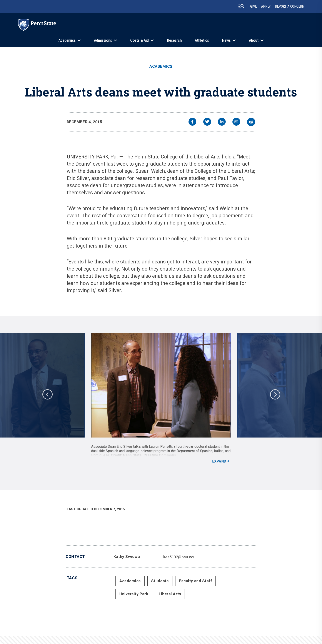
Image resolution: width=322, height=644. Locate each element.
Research (174, 40)
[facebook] (192, 122)
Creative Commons (160, 455)
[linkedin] (222, 122)
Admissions (103, 40)
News (226, 40)
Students (160, 581)
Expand (219, 461)
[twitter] (207, 122)
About (254, 40)
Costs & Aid (139, 40)
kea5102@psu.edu (179, 557)
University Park (134, 594)
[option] (161, 398)
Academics (67, 40)
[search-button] (241, 6)
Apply (266, 6)
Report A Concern (290, 6)
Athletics (202, 40)
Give (254, 6)
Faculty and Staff (195, 581)
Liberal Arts (170, 594)
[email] (236, 122)
